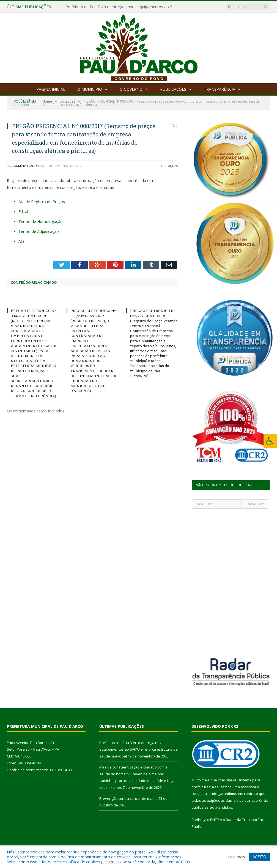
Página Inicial (51, 89)
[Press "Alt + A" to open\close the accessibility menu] (270, 441)
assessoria (250, 787)
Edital (23, 212)
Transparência (220, 89)
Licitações (169, 166)
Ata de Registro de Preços (42, 202)
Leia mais (111, 862)
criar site (225, 780)
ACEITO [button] (259, 857)
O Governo (131, 89)
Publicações (173, 89)
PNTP (215, 820)
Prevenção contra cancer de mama (128, 798)
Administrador (26, 166)
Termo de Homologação (41, 221)
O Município (90, 89)
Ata (21, 241)
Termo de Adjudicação (39, 231)
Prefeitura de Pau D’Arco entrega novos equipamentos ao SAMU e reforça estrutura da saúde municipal (122, 7)
